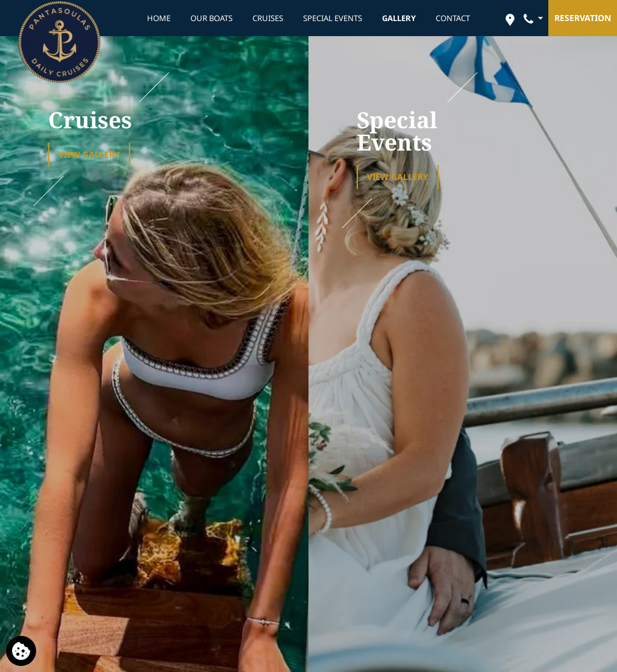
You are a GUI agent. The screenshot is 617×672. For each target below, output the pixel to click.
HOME (159, 18)
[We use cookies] (21, 651)
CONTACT (453, 18)
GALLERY (399, 18)
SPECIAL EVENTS (333, 18)
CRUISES (268, 18)
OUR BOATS (211, 18)
